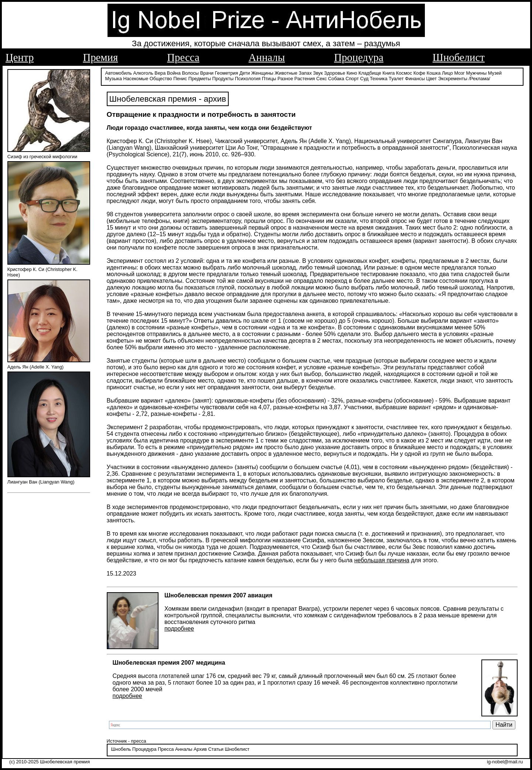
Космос (404, 73)
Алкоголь (143, 73)
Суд (364, 79)
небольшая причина (382, 560)
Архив (200, 749)
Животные (286, 73)
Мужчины (476, 73)
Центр (20, 57)
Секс (322, 79)
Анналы (267, 57)
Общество (161, 79)
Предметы (200, 79)
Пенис (180, 79)
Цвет (431, 79)
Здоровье (335, 73)
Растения (305, 79)
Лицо (447, 73)
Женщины (262, 73)
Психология (248, 79)
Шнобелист (459, 57)
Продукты (223, 79)
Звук (318, 73)
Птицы (269, 79)
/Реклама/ (479, 79)
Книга (388, 73)
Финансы (415, 79)
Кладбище (370, 73)
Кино (352, 73)
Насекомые (136, 79)
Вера (160, 73)
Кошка (434, 73)
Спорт (352, 79)
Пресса (183, 57)
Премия (100, 57)
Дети (245, 73)
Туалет (396, 79)
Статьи (216, 749)
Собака (336, 79)
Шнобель (121, 749)
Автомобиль (119, 73)
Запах (305, 73)
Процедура (359, 57)
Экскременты (453, 79)
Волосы (190, 73)
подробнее (179, 629)
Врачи (207, 73)
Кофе (419, 73)
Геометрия (227, 73)
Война (174, 73)
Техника (379, 79)
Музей (495, 73)
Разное (285, 79)
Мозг (460, 73)
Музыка (114, 79)
